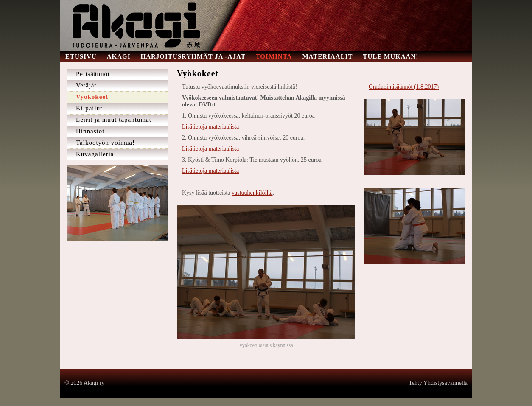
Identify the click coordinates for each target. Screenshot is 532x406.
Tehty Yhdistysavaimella (438, 383)
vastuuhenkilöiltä (252, 193)
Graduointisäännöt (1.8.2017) (404, 87)
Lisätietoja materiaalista (210, 127)
